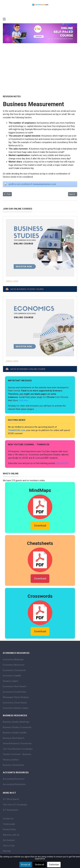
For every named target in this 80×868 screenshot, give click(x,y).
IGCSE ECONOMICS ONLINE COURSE (28, 369)
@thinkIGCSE (62, 463)
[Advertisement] (40, 69)
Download (40, 526)
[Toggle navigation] (4, 19)
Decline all (39, 865)
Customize (54, 865)
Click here (24, 400)
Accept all (26, 865)
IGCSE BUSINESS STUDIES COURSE (27, 289)
